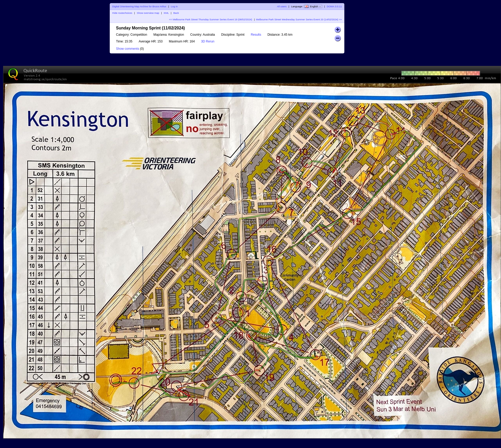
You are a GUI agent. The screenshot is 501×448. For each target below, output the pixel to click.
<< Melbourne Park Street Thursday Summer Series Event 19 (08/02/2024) (211, 19)
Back (176, 13)
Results (256, 35)
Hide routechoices (122, 13)
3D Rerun (208, 41)
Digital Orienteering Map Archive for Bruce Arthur (139, 6)
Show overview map (148, 13)
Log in (174, 6)
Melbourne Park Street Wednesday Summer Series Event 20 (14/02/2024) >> (299, 19)
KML (166, 13)
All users (282, 6)
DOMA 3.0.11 (334, 6)
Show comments (128, 49)
